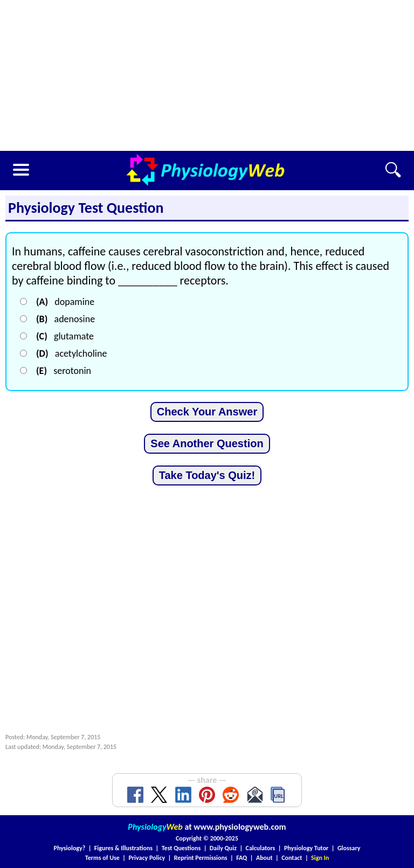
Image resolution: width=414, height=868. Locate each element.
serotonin (64, 371)
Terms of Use (102, 858)
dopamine (65, 302)
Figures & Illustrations (123, 848)
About (264, 858)
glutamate (65, 336)
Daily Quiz (223, 848)
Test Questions (181, 848)
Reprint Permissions (201, 858)
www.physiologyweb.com (240, 827)
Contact (292, 858)
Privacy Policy (147, 858)
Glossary (349, 848)
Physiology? (70, 848)
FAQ (241, 858)
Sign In (320, 858)
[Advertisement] (207, 75)
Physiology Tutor (306, 848)
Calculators (261, 848)
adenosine (65, 319)
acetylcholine (71, 353)
